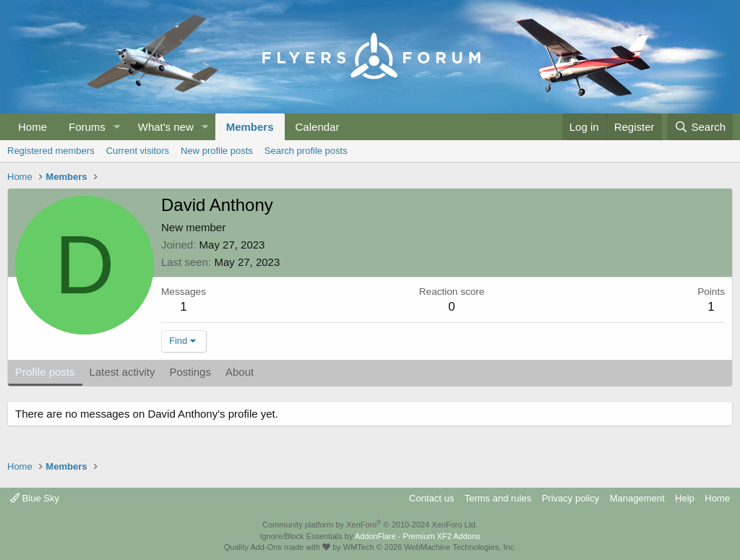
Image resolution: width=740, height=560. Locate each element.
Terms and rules (498, 498)
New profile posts (217, 151)
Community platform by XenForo (370, 525)
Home (33, 127)
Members (250, 127)
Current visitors (138, 151)
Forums (87, 127)
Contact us (431, 498)
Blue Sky (35, 498)
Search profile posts (306, 151)
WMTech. (430, 547)
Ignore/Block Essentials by (370, 536)
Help (685, 498)
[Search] (700, 127)
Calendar (318, 127)
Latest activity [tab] (122, 372)
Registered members (51, 151)
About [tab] (240, 372)
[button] (117, 127)
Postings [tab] (190, 372)
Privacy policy (571, 498)
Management (637, 498)
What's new (166, 127)
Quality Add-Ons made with (277, 547)
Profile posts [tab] (45, 372)
